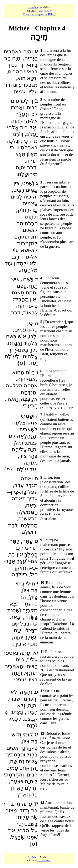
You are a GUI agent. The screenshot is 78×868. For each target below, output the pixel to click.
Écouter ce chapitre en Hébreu (40, 14)
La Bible (33, 7)
